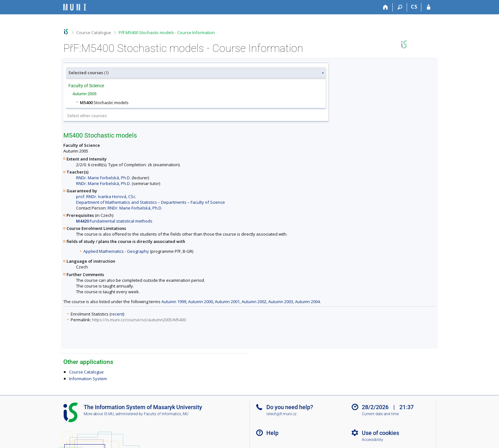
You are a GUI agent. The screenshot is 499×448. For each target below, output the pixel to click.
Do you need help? (290, 407)
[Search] (400, 7)
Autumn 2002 (254, 302)
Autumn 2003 (281, 302)
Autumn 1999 (174, 302)
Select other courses (87, 116)
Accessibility (372, 440)
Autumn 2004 (307, 302)
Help (272, 433)
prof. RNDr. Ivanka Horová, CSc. (106, 196)
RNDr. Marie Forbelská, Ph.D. (103, 178)
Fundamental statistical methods (114, 221)
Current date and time (380, 414)
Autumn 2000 (200, 302)
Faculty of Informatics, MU (166, 414)
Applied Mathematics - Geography (116, 251)
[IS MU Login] (429, 7)
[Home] (386, 7)
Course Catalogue (94, 32)
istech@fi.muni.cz (281, 414)
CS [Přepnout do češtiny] (414, 7)
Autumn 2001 (227, 302)
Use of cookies (380, 433)
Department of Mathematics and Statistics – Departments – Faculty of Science (151, 202)
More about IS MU (99, 414)
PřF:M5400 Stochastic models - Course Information (167, 32)
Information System (88, 379)
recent (117, 314)
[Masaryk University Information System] (75, 7)
